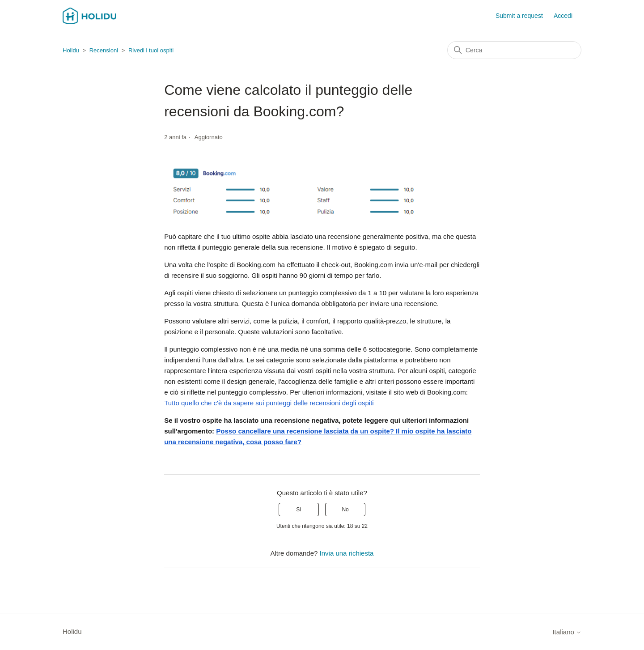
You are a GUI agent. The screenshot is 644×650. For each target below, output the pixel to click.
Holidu (71, 50)
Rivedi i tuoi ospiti (151, 50)
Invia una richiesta (347, 553)
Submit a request (519, 16)
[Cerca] (514, 50)
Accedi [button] (563, 16)
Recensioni (104, 50)
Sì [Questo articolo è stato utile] (299, 510)
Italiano (567, 632)
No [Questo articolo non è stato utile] (345, 510)
